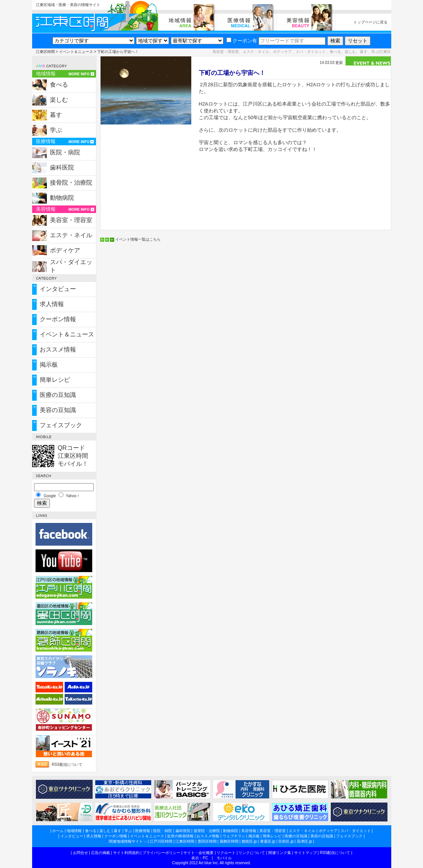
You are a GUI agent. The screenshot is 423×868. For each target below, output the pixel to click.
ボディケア (65, 250)
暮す (56, 115)
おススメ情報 (58, 349)
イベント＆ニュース (76, 52)
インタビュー (58, 289)
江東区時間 (45, 52)
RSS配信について (67, 765)
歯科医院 (62, 167)
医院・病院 (65, 152)
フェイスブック (61, 425)
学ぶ (56, 130)
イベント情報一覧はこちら (138, 239)
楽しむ (59, 100)
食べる (59, 85)
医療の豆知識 (58, 395)
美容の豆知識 (58, 410)
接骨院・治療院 (71, 183)
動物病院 (62, 198)
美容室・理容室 (71, 220)
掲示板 (49, 365)
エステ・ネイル (71, 235)
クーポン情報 (58, 319)
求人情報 (52, 304)
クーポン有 (242, 41)
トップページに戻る (370, 22)
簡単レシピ (55, 380)
